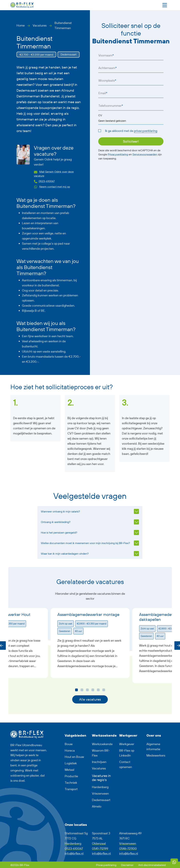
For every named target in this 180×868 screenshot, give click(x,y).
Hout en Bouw (74, 757)
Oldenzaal (99, 843)
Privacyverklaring (118, 154)
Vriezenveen (100, 793)
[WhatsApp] (174, 862)
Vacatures (40, 25)
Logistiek (71, 763)
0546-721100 (128, 849)
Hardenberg (100, 787)
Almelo (97, 806)
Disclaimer (128, 865)
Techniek (71, 783)
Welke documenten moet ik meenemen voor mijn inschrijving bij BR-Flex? (85, 543)
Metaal (69, 770)
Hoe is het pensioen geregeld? (59, 532)
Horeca (70, 750)
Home (21, 25)
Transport (71, 789)
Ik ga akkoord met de (131, 131)
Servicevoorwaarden (145, 154)
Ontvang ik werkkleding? (56, 522)
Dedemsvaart (101, 800)
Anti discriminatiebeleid (152, 865)
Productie (71, 776)
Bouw (69, 744)
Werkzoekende (102, 744)
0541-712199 (100, 849)
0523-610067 (47, 181)
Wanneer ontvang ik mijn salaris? (60, 511)
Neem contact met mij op (55, 187)
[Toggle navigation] (165, 5)
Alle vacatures (90, 699)
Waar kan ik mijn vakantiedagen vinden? (65, 554)
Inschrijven (99, 762)
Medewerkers (156, 755)
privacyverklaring (146, 131)
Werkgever (127, 744)
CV (100, 115)
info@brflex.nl (74, 853)
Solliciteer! (131, 141)
